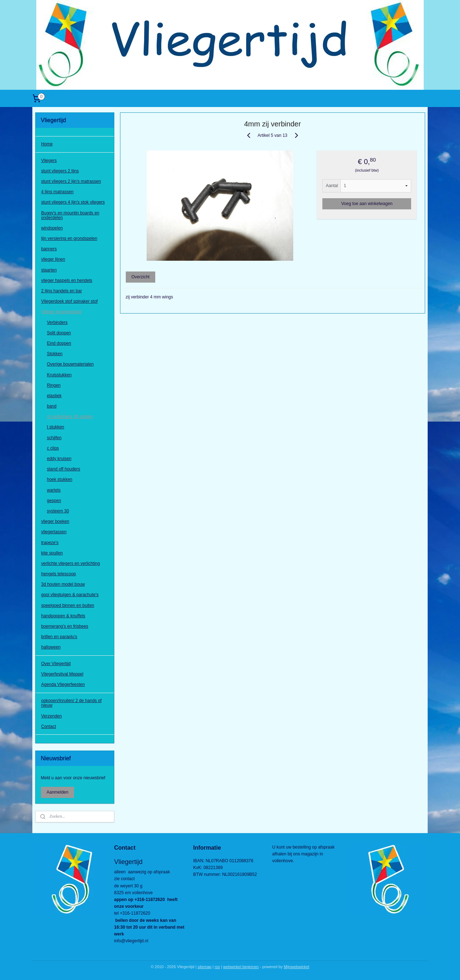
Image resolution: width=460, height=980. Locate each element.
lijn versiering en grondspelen (69, 238)
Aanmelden (58, 792)
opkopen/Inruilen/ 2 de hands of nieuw (72, 703)
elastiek (54, 396)
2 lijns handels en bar (62, 291)
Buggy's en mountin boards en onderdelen (70, 215)
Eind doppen (59, 343)
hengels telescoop (59, 574)
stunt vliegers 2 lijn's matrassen (71, 181)
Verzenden (52, 716)
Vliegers (49, 161)
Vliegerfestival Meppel (62, 674)
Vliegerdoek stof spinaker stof (70, 301)
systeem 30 (58, 511)
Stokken (55, 354)
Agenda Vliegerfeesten (63, 684)
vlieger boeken (55, 521)
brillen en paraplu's (59, 637)
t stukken (56, 427)
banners (49, 249)
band (52, 406)
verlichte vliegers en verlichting (71, 563)
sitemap (205, 967)
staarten (49, 270)
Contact (49, 726)
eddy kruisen (59, 459)
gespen (54, 501)
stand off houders (64, 469)
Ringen (54, 385)
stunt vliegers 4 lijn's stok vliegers (73, 202)
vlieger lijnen (53, 259)
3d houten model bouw (63, 584)
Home (47, 144)
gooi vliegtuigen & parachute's (70, 595)
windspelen (52, 228)
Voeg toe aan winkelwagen (367, 204)
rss (217, 967)
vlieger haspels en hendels (67, 280)
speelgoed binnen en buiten (68, 605)
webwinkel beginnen (241, 967)
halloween (51, 647)
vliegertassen (54, 532)
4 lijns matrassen (57, 192)
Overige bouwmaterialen (70, 364)
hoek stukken (60, 479)
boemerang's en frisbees (65, 626)
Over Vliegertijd (56, 664)
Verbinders (57, 322)
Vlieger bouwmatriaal (61, 312)
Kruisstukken (59, 375)
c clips (53, 448)
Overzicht (140, 277)
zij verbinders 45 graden (70, 417)
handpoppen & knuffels (63, 616)
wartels (54, 490)
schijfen (54, 438)
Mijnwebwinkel (297, 967)
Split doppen (59, 333)
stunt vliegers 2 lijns (60, 171)
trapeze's (50, 543)
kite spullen (52, 553)
